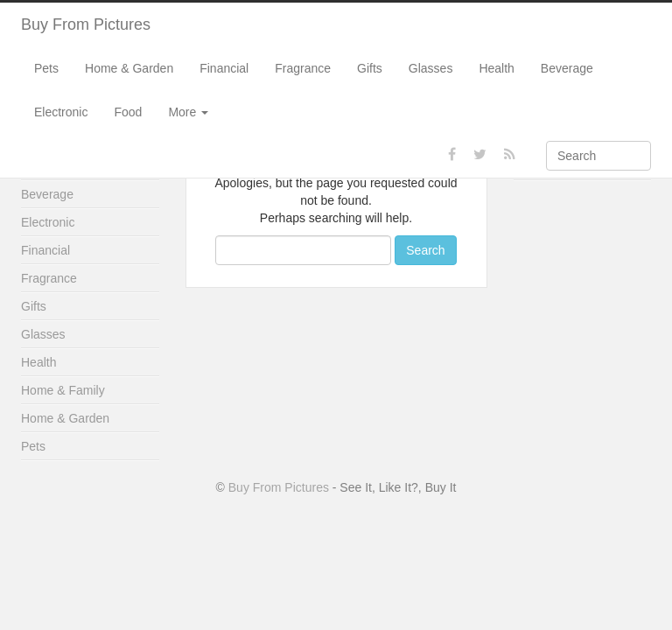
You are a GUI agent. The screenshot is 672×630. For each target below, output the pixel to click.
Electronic (61, 112)
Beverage (567, 68)
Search (425, 250)
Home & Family (63, 390)
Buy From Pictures (86, 24)
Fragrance (303, 68)
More (188, 112)
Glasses (431, 68)
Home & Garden (129, 68)
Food (128, 112)
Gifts (370, 68)
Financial (224, 68)
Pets (46, 68)
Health (496, 68)
